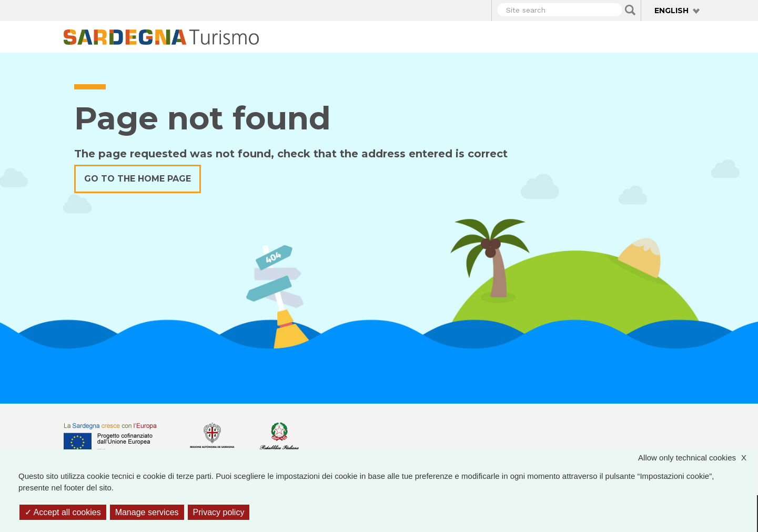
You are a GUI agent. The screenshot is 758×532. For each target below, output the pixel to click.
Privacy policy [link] (219, 512)
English (671, 11)
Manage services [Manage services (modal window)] (147, 512)
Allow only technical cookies (698, 458)
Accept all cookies (63, 512)
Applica (630, 10)
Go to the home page (138, 179)
